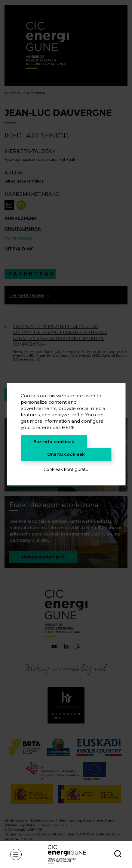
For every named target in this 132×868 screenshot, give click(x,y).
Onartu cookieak (66, 454)
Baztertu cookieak (54, 442)
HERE (68, 427)
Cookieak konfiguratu (66, 469)
